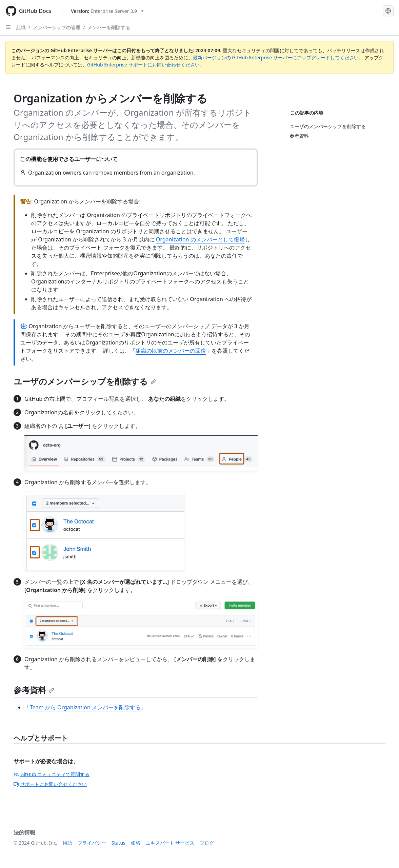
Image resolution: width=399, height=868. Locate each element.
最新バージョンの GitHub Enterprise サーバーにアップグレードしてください (276, 57)
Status (118, 843)
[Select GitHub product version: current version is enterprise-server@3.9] (107, 11)
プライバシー (92, 843)
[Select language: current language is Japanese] (388, 11)
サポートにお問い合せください (50, 784)
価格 (136, 843)
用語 (67, 843)
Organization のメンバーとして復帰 (200, 239)
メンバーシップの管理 (57, 27)
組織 (21, 27)
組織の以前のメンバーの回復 (171, 351)
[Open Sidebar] (8, 27)
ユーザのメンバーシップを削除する (85, 381)
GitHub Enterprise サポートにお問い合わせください (143, 65)
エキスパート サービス (170, 843)
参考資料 (34, 690)
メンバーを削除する (109, 27)
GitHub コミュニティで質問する (52, 774)
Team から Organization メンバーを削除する (85, 707)
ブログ (207, 843)
